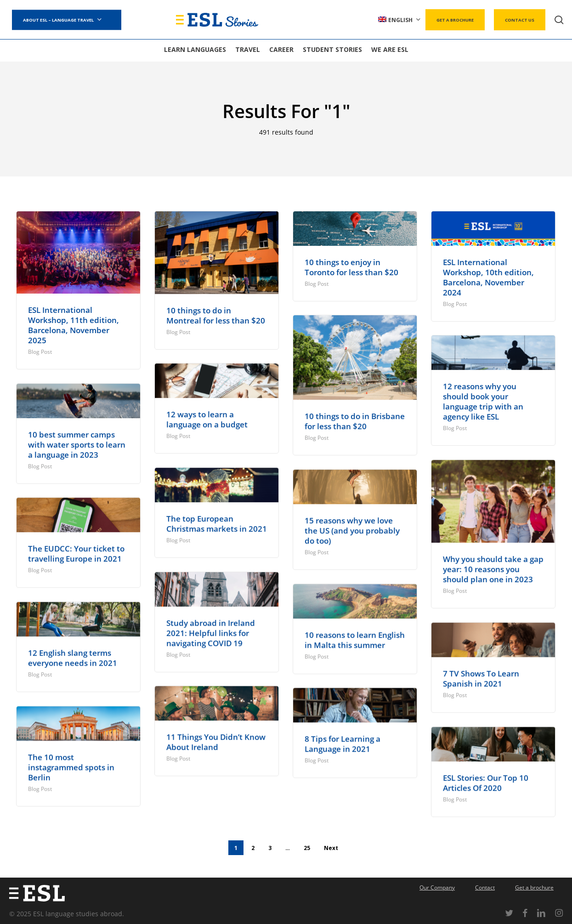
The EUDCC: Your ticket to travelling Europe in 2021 (76, 553)
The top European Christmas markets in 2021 (217, 524)
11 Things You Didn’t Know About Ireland (216, 742)
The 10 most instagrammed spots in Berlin (71, 767)
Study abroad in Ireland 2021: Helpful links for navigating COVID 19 (211, 633)
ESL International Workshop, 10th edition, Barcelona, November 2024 (488, 277)
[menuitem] (400, 20)
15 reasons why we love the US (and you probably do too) (352, 530)
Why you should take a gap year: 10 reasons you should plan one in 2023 (493, 569)
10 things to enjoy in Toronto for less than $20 (351, 267)
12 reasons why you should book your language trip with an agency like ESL (483, 401)
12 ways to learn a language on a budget (207, 419)
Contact (485, 885)
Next (331, 846)
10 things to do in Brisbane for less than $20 (355, 421)
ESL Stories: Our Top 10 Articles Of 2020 (486, 783)
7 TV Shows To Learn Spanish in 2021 (481, 678)
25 (307, 846)
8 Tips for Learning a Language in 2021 (343, 744)
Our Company (437, 885)
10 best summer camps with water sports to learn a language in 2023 (77, 445)
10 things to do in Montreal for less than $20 (216, 315)
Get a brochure (534, 885)
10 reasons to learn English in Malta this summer (355, 640)
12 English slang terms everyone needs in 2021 (73, 658)
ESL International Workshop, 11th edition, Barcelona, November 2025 (74, 325)
